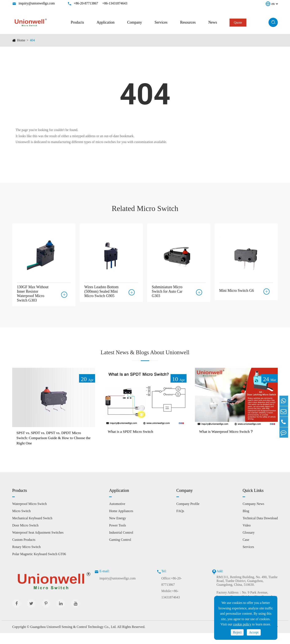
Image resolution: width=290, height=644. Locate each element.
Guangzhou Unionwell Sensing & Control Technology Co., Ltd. (73, 638)
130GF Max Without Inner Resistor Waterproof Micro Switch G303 (33, 294)
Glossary (249, 543)
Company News (253, 515)
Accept (254, 632)
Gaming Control (120, 550)
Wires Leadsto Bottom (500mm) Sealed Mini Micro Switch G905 (101, 291)
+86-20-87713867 (86, 3)
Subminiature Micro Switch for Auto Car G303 (167, 291)
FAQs (180, 522)
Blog (246, 522)
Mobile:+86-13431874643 (171, 605)
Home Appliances (121, 522)
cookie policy (242, 624)
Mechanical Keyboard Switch (32, 529)
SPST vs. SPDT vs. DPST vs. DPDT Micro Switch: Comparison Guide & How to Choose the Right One (53, 448)
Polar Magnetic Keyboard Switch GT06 (39, 565)
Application (105, 22)
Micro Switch (21, 522)
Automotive (117, 515)
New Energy (118, 529)
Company (134, 22)
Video (247, 536)
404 (32, 40)
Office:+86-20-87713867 (171, 592)
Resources (188, 22)
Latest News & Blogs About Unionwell (145, 356)
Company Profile (188, 515)
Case (246, 550)
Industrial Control (121, 543)
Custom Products (24, 550)
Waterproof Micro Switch (30, 515)
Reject (237, 632)
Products (77, 22)
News (213, 22)
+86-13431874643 (115, 3)
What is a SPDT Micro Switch (133, 441)
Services (161, 22)
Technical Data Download (260, 529)
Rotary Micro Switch (26, 558)
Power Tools (118, 536)
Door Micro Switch (25, 536)
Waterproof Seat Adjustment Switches (38, 543)
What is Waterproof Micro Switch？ (230, 441)
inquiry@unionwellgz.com (37, 3)
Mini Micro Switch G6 (237, 289)
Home (21, 40)
